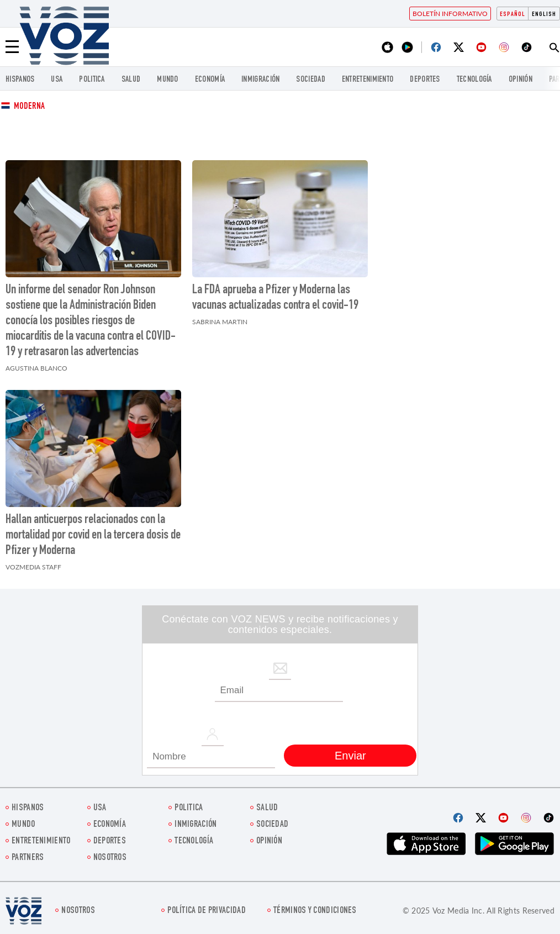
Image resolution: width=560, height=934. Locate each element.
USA (57, 80)
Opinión (521, 80)
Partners (28, 858)
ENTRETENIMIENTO (368, 80)
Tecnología (474, 80)
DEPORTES (425, 80)
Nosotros (110, 858)
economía (210, 80)
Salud (131, 80)
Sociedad (310, 80)
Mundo (168, 80)
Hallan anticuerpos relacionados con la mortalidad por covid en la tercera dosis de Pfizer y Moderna (93, 536)
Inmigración (260, 80)
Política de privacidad (207, 911)
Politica (92, 80)
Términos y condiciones (315, 911)
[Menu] (12, 47)
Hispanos (20, 80)
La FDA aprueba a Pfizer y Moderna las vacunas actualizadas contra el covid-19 (275, 298)
